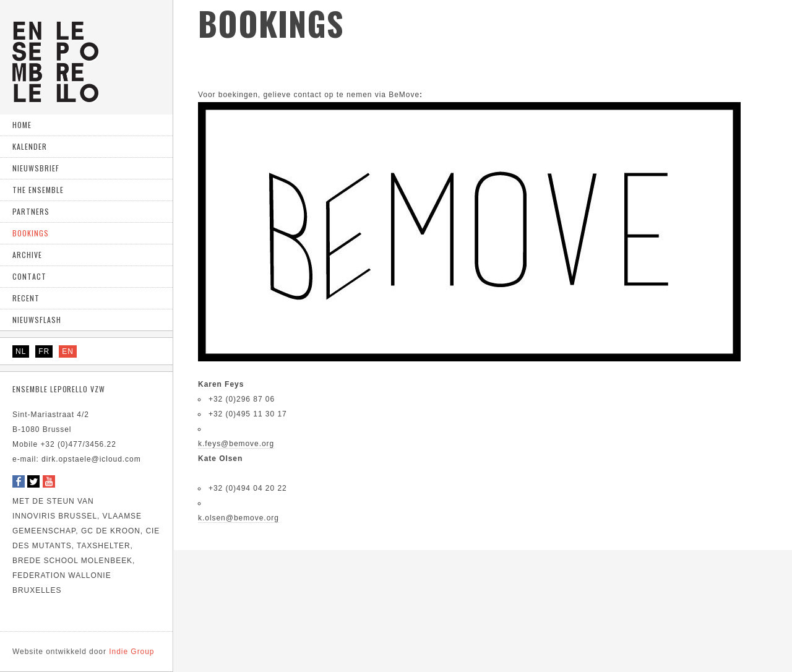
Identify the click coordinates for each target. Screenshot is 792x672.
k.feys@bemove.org (236, 444)
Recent (26, 298)
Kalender (30, 146)
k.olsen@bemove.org (239, 518)
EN (68, 351)
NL (21, 351)
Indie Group (84, 652)
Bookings (31, 233)
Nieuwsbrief (36, 168)
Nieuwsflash (37, 320)
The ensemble (38, 190)
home (22, 125)
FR (44, 351)
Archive (27, 255)
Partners (31, 211)
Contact (29, 276)
